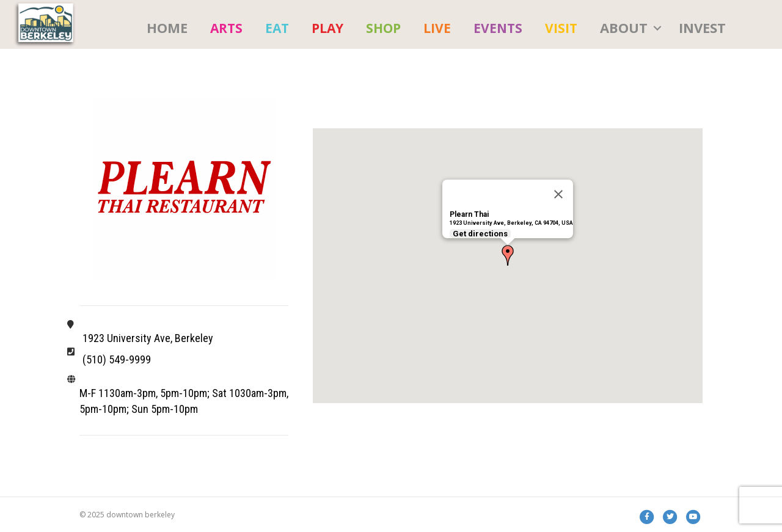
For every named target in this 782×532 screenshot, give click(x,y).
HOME (167, 27)
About (624, 27)
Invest (702, 27)
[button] (508, 255)
